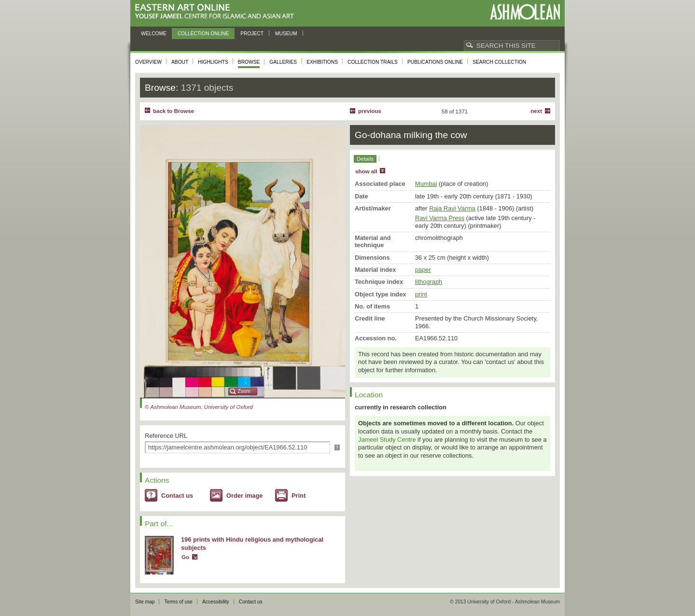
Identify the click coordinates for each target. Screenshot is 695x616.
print (421, 294)
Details (365, 159)
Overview (148, 62)
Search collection (499, 62)
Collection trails (373, 62)
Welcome (154, 34)
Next (536, 111)
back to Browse (174, 111)
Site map (145, 602)
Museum (286, 34)
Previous (370, 111)
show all (366, 171)
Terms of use (178, 602)
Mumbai (426, 184)
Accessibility (216, 602)
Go (185, 557)
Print (299, 496)
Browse (249, 62)
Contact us (177, 496)
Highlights (213, 62)
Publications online (435, 62)
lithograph (429, 282)
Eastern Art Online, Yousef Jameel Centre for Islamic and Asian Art (217, 12)
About (180, 62)
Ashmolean (525, 12)
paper (423, 270)
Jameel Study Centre (387, 440)
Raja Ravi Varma (452, 208)
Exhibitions (322, 62)
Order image (244, 496)
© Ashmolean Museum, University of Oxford (199, 407)
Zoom (244, 391)
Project (252, 34)
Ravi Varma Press (440, 218)
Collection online (203, 34)
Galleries (283, 62)
